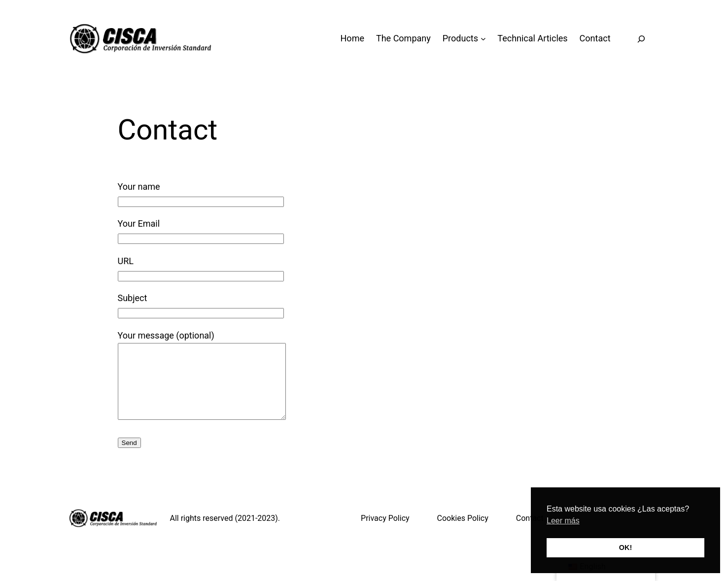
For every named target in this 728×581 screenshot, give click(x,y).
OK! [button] (625, 547)
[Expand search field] (641, 39)
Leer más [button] (563, 521)
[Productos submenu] (483, 39)
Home (352, 38)
